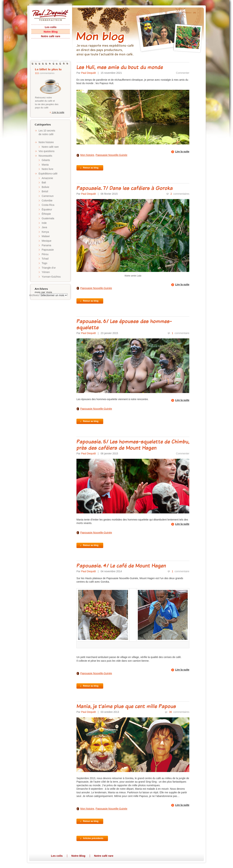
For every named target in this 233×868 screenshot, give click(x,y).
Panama (46, 245)
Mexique (47, 241)
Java (44, 227)
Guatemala (48, 218)
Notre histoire (46, 142)
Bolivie (45, 187)
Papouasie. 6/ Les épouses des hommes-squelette (124, 324)
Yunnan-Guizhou (51, 277)
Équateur (47, 209)
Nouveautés (45, 156)
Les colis (51, 27)
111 (37, 73)
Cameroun (48, 196)
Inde (44, 223)
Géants (46, 160)
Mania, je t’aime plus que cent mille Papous (126, 706)
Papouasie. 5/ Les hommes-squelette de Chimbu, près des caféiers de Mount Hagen (133, 445)
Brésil (45, 191)
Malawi (46, 236)
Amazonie (47, 178)
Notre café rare (51, 36)
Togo (44, 263)
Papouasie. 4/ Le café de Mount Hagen (121, 565)
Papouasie (48, 250)
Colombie (47, 201)
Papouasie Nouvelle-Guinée (111, 155)
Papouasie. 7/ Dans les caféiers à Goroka (125, 188)
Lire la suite (57, 112)
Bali (44, 182)
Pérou (45, 254)
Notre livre (48, 169)
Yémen (46, 272)
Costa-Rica (48, 205)
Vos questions (47, 151)
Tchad (45, 259)
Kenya (45, 232)
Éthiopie (46, 214)
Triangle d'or (49, 268)
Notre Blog (51, 32)
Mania (45, 165)
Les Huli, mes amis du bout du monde (120, 67)
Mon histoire (87, 155)
